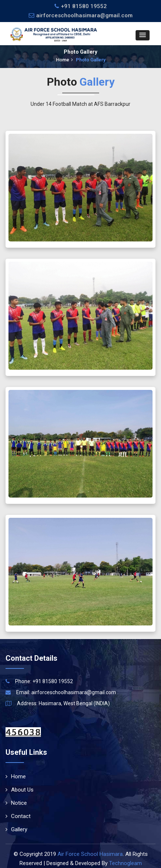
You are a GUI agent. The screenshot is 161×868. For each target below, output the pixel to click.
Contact (18, 816)
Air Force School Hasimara (90, 854)
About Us (20, 790)
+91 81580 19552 (84, 6)
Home (64, 60)
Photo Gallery (91, 60)
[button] (143, 35)
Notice (16, 803)
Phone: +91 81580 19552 (44, 681)
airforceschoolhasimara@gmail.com (81, 15)
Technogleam (125, 863)
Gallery (16, 829)
